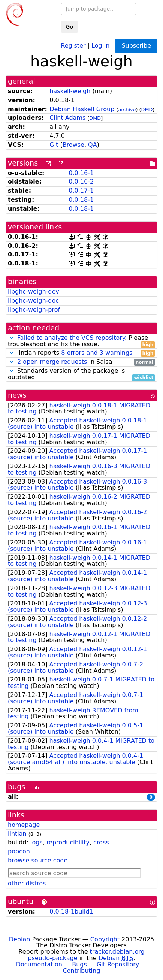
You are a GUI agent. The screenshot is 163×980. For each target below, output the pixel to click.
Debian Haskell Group (82, 109)
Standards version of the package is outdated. (81, 374)
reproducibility (68, 842)
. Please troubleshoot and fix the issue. (81, 341)
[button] (12, 338)
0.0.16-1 (81, 173)
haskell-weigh (70, 91)
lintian (17, 834)
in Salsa (81, 362)
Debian (20, 939)
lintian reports (81, 353)
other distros (27, 883)
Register (73, 45)
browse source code (38, 860)
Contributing (82, 971)
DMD (147, 109)
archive (127, 109)
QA (93, 145)
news (17, 395)
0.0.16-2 (81, 182)
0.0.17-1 (81, 191)
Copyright (105, 939)
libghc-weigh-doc (33, 301)
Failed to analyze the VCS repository (71, 338)
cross (101, 842)
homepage (24, 825)
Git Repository (118, 964)
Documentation (39, 964)
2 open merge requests (52, 362)
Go (70, 27)
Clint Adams (67, 118)
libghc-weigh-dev (34, 292)
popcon (19, 851)
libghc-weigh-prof (34, 310)
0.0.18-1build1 (71, 911)
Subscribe (136, 46)
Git (54, 145)
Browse (73, 145)
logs (37, 842)
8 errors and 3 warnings (97, 353)
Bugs (79, 964)
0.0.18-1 (81, 200)
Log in (100, 45)
